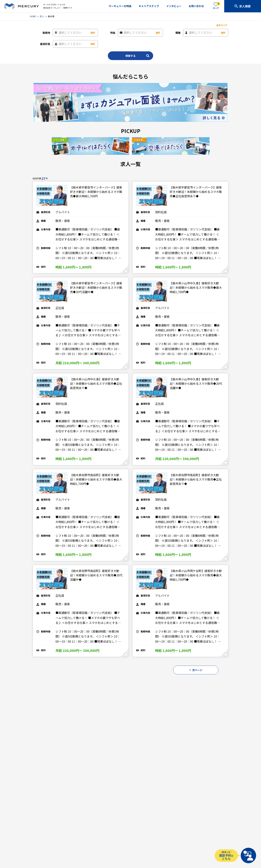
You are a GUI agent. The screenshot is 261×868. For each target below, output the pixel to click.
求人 (42, 16)
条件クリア (222, 25)
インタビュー (174, 6)
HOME (33, 16)
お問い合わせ (196, 6)
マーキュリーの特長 (120, 6)
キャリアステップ (149, 6)
